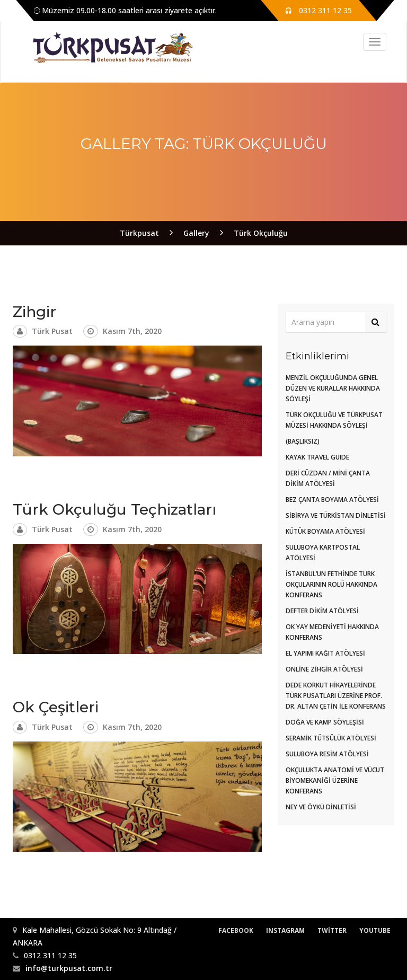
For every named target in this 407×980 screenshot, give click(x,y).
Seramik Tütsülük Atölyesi (331, 738)
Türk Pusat (52, 331)
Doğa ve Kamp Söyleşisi (325, 722)
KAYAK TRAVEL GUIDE (317, 457)
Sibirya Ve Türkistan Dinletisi (336, 515)
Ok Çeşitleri (56, 707)
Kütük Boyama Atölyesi (325, 531)
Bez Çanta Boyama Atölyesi (332, 500)
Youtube (375, 930)
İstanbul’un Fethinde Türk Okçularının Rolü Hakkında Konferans (331, 584)
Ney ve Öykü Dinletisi (321, 807)
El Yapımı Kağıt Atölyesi (325, 653)
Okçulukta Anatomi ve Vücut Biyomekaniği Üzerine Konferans (335, 780)
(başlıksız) (303, 441)
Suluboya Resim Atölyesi (327, 754)
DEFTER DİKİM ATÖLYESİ (322, 611)
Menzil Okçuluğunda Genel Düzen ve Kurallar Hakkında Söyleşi (333, 388)
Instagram (285, 930)
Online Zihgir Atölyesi (324, 669)
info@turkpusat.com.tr (69, 968)
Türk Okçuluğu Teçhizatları (114, 509)
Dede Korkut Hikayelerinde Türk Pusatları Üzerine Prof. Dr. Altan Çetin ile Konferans (336, 696)
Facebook (236, 930)
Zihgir (34, 312)
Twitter (332, 930)
